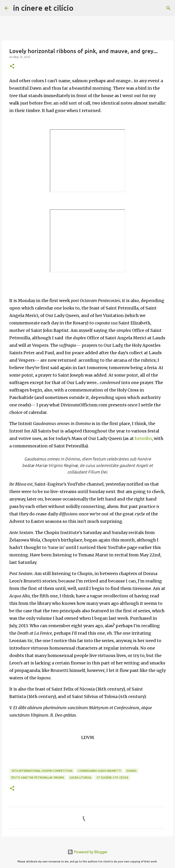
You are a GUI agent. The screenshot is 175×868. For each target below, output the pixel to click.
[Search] (80, 8)
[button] (12, 66)
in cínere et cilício (43, 8)
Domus (131, 771)
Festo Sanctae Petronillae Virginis (38, 778)
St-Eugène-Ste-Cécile (113, 778)
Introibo (143, 438)
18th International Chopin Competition (42, 771)
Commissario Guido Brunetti (99, 771)
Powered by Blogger (87, 852)
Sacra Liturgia (80, 778)
